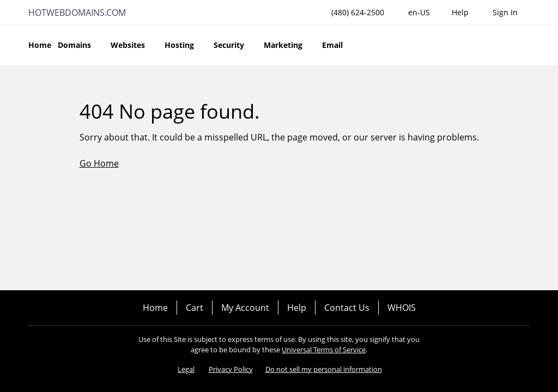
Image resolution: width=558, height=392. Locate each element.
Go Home (99, 163)
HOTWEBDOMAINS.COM (77, 13)
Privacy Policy (231, 369)
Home (155, 308)
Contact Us (347, 308)
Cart (195, 308)
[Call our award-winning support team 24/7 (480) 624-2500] (460, 12)
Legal (186, 369)
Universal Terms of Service (324, 350)
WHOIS (402, 308)
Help (297, 308)
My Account (245, 308)
